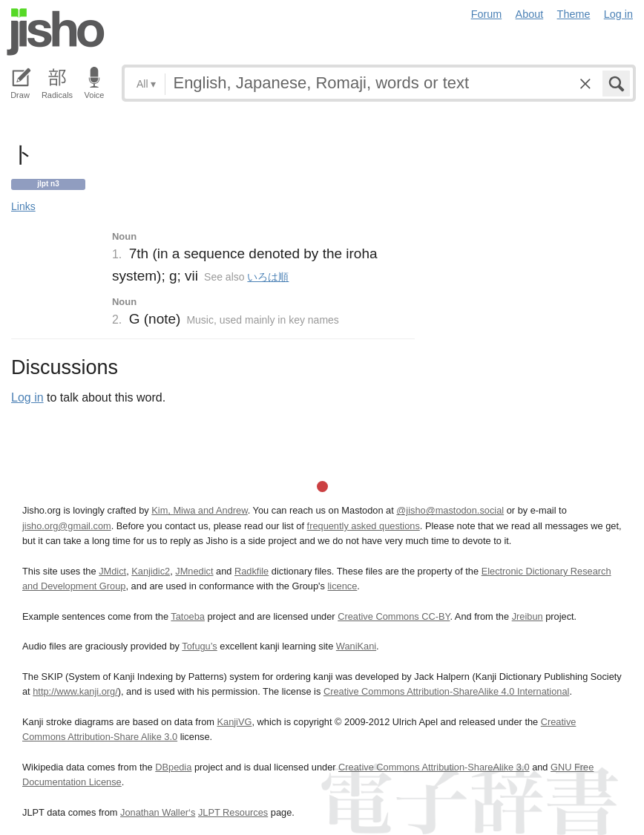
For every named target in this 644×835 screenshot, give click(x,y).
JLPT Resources (233, 812)
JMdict (112, 571)
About (530, 14)
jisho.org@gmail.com (67, 526)
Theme (574, 14)
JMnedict (194, 571)
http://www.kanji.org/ (75, 691)
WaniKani (356, 646)
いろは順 (268, 277)
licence (342, 586)
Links (23, 206)
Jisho (56, 32)
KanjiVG (234, 722)
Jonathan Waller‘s (158, 812)
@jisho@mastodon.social (450, 510)
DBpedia (173, 767)
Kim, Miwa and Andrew (199, 510)
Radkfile (252, 571)
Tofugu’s (199, 646)
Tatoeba (188, 616)
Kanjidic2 (151, 571)
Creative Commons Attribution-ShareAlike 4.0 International (446, 691)
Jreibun (528, 616)
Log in (618, 14)
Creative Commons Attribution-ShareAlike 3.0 (434, 767)
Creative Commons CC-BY (394, 616)
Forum (487, 14)
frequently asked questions (364, 526)
